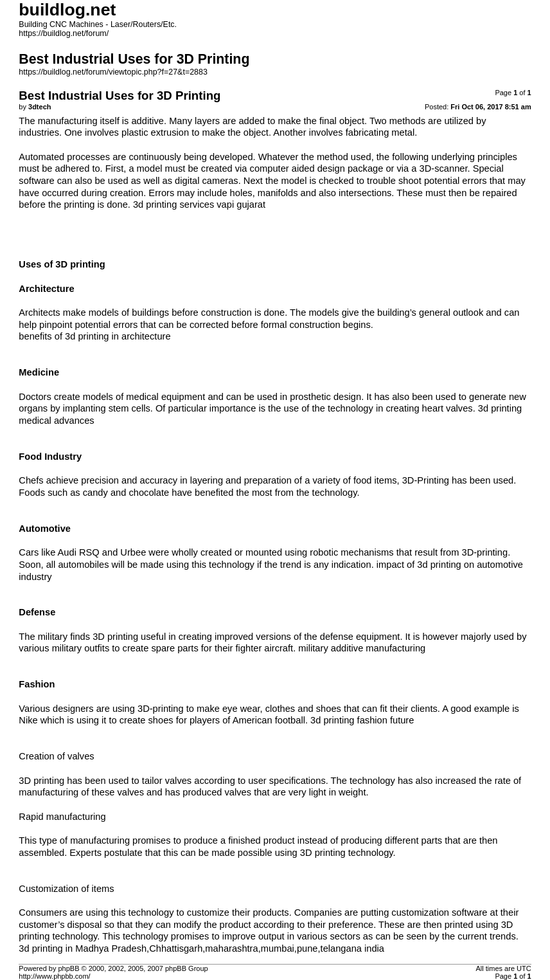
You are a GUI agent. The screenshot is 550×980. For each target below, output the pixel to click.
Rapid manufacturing (62, 817)
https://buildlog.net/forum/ (64, 33)
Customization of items (66, 889)
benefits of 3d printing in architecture (94, 336)
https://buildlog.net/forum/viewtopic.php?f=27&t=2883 (113, 72)
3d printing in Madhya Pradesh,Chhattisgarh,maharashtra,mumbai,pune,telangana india (201, 948)
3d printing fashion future (362, 720)
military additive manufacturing (362, 648)
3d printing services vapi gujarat (199, 204)
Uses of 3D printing (62, 264)
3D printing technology (347, 853)
